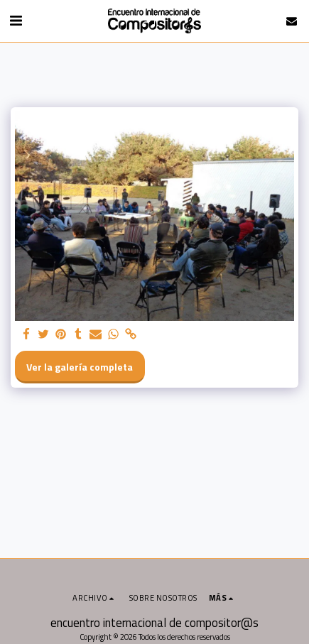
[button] (16, 20)
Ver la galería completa (80, 367)
